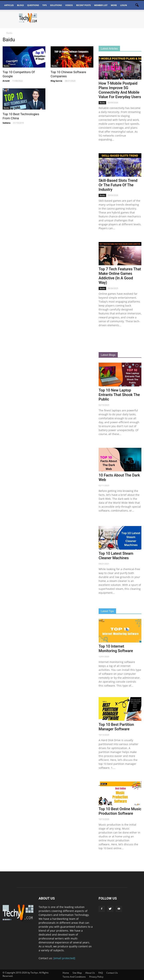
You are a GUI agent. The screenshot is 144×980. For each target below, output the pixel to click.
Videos (69, 5)
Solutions (56, 5)
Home (66, 973)
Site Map (77, 973)
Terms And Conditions (74, 977)
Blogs (20, 5)
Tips (45, 5)
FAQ (101, 973)
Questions (33, 5)
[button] (137, 5)
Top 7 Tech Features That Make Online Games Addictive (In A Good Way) (120, 276)
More (114, 5)
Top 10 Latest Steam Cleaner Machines (116, 556)
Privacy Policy (96, 977)
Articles (9, 5)
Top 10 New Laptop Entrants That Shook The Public (119, 395)
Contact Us (112, 973)
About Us (90, 973)
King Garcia (56, 81)
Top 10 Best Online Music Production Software (120, 811)
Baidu (6, 66)
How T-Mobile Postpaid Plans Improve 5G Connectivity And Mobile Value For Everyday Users (120, 90)
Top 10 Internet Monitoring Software (116, 649)
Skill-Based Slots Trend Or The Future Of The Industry (118, 185)
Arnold (6, 81)
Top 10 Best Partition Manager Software (116, 727)
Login (124, 5)
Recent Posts (83, 5)
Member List (101, 5)
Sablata (7, 123)
